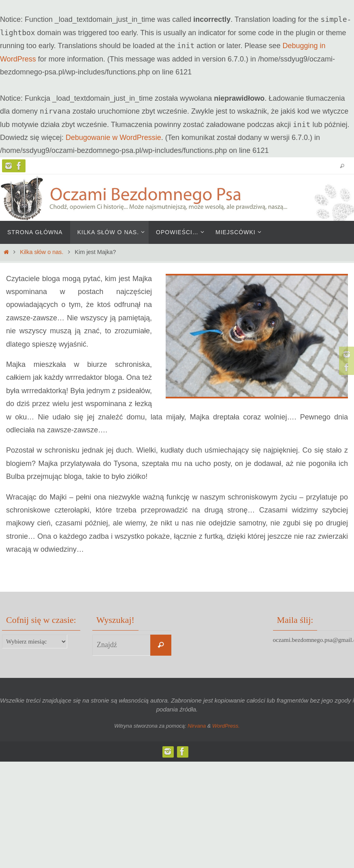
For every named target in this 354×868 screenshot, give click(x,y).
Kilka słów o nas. (42, 252)
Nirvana (197, 726)
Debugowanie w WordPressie (113, 138)
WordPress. (226, 726)
